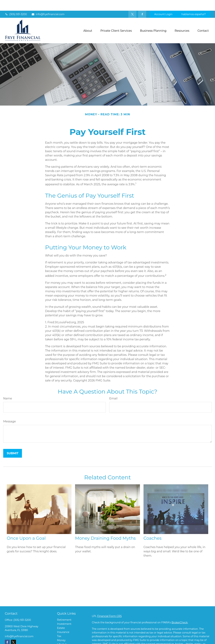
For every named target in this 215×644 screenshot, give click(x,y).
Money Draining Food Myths (105, 527)
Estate (61, 617)
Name (8, 388)
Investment (64, 613)
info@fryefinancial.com (48, 4)
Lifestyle (62, 634)
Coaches (153, 527)
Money (61, 630)
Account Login (163, 4)
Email (113, 388)
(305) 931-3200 (16, 4)
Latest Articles (66, 638)
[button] (88, 20)
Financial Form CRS (109, 605)
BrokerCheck (180, 612)
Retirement (64, 609)
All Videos (63, 642)
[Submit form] (13, 443)
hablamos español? (194, 4)
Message (10, 411)
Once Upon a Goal (26, 527)
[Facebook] (142, 4)
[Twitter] (132, 4)
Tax (59, 625)
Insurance (63, 621)
